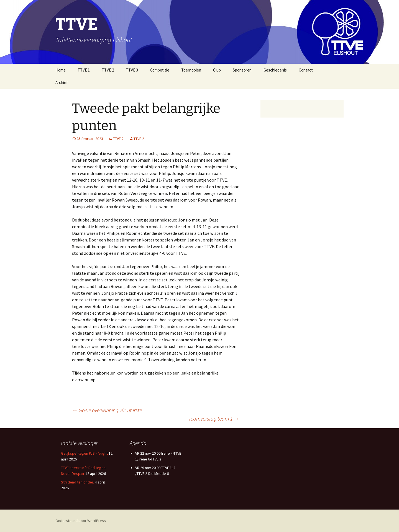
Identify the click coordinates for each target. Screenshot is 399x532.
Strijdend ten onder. (77, 482)
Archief (62, 82)
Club (217, 70)
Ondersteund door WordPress (81, 521)
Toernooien (191, 70)
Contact (306, 70)
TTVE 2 (108, 70)
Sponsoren (242, 70)
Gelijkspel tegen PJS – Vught (84, 453)
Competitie (160, 70)
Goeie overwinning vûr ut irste (107, 410)
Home (61, 70)
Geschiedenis (275, 70)
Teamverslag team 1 (186, 418)
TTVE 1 (84, 70)
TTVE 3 (132, 70)
